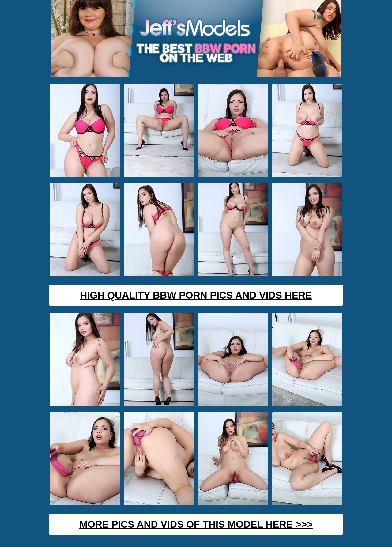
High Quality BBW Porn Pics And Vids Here (196, 295)
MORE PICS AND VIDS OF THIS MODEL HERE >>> (196, 524)
